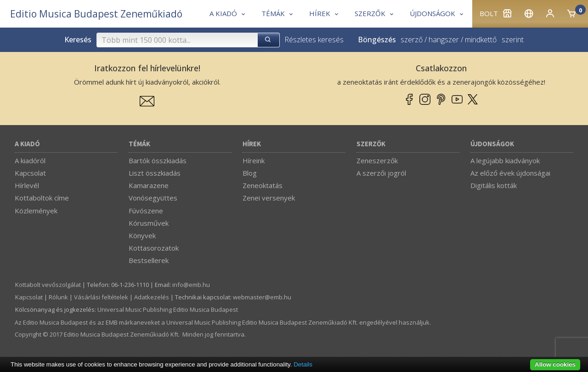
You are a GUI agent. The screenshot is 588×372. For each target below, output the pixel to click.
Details (303, 364)
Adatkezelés (152, 297)
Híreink (254, 160)
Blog (250, 173)
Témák (139, 144)
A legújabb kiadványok (505, 160)
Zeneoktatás (263, 185)
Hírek (252, 144)
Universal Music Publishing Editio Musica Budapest (168, 309)
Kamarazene (149, 185)
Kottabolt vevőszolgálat (48, 285)
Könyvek (142, 235)
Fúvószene (146, 211)
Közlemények (36, 211)
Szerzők (371, 144)
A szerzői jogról (381, 173)
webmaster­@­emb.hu (262, 297)
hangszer (444, 40)
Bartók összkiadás (158, 160)
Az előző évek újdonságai (510, 173)
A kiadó (27, 144)
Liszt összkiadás (155, 173)
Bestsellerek (149, 260)
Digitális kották (494, 185)
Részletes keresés (314, 40)
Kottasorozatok (154, 248)
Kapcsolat (30, 173)
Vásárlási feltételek (101, 297)
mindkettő (481, 40)
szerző (412, 40)
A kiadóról (30, 160)
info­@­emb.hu (191, 285)
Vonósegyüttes (153, 198)
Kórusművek (149, 223)
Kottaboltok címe (42, 198)
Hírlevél (27, 185)
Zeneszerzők (377, 160)
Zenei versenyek (269, 198)
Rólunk (58, 297)
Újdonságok (492, 144)
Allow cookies (555, 364)
